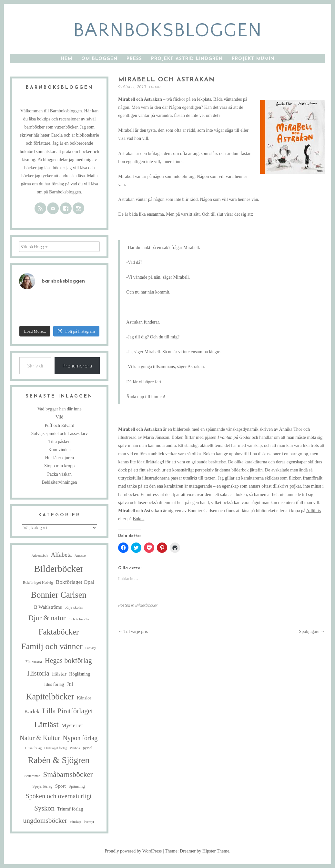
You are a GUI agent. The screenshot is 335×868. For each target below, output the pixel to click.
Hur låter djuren (59, 458)
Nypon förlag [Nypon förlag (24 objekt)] (80, 738)
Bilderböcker (146, 605)
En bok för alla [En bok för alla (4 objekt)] (79, 619)
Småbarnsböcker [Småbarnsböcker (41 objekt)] (68, 774)
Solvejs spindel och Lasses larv (60, 434)
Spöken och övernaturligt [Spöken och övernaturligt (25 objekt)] (59, 796)
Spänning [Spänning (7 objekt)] (76, 786)
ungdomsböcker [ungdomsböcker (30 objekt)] (45, 821)
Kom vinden (59, 450)
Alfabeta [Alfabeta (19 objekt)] (61, 555)
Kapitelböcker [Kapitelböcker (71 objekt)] (50, 697)
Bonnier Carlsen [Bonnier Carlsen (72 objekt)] (59, 595)
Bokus (138, 519)
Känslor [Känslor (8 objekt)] (84, 698)
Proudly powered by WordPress (133, 851)
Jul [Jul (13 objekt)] (70, 684)
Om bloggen (99, 59)
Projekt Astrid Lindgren (187, 59)
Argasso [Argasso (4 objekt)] (80, 556)
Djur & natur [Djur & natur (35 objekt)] (47, 618)
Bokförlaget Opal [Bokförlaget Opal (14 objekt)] (75, 582)
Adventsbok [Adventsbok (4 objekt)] (40, 556)
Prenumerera (77, 365)
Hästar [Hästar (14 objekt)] (59, 674)
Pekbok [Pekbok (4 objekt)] (75, 748)
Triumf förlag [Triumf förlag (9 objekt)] (70, 809)
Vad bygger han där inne (60, 409)
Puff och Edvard (59, 425)
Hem (66, 59)
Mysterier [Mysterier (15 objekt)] (72, 725)
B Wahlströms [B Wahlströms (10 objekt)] (48, 607)
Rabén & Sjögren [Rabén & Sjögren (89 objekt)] (59, 760)
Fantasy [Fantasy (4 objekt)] (91, 648)
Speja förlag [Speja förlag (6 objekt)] (43, 786)
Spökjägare (312, 631)
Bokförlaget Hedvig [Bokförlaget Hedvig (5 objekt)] (38, 583)
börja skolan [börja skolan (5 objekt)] (74, 608)
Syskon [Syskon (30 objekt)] (44, 808)
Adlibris (314, 511)
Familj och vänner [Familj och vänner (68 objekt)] (52, 646)
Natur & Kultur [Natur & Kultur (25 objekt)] (40, 738)
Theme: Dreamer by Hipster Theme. (198, 851)
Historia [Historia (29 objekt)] (38, 673)
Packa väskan (59, 474)
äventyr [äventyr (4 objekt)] (89, 822)
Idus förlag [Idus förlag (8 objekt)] (54, 684)
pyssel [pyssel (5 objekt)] (88, 748)
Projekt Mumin (253, 59)
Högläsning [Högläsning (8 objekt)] (80, 674)
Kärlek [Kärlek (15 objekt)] (32, 711)
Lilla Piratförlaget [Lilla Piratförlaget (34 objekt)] (68, 711)
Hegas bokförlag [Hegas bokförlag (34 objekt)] (68, 661)
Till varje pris (133, 631)
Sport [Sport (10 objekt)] (61, 786)
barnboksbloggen (168, 31)
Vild (59, 417)
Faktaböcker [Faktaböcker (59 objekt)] (59, 632)
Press (134, 59)
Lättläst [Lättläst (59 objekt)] (46, 724)
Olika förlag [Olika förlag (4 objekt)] (33, 748)
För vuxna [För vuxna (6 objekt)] (34, 662)
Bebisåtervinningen (60, 482)
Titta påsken (59, 442)
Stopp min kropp (59, 466)
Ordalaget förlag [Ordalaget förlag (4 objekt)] (56, 748)
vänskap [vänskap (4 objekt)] (75, 822)
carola (155, 87)
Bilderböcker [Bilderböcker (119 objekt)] (59, 569)
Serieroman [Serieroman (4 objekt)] (32, 776)
